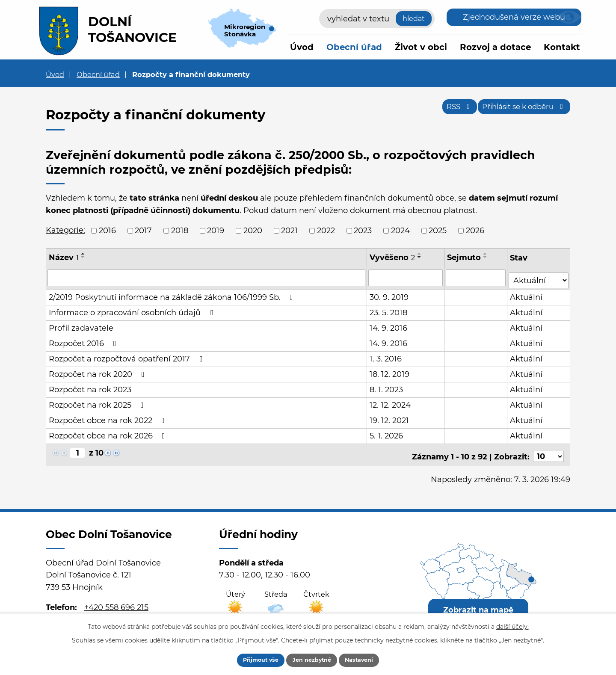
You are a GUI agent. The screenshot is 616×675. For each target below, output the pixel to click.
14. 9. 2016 (389, 326)
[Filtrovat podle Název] (207, 278)
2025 (438, 231)
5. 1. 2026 (387, 433)
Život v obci (421, 47)
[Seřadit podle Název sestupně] (83, 257)
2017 (143, 231)
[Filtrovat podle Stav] (539, 277)
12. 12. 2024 (391, 403)
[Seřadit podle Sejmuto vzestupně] (486, 254)
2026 (475, 231)
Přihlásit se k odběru (518, 110)
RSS (443, 110)
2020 (253, 231)
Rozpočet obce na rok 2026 (109, 433)
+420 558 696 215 (116, 601)
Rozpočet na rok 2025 (98, 403)
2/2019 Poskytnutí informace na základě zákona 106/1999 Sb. (173, 295)
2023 (363, 231)
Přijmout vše (251, 659)
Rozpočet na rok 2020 (98, 372)
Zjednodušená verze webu (514, 17)
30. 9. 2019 (389, 295)
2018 (180, 231)
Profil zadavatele (81, 326)
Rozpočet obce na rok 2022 (108, 418)
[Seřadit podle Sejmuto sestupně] (486, 257)
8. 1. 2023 (387, 387)
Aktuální (527, 295)
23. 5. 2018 (389, 310)
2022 (326, 231)
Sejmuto (465, 258)
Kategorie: (65, 230)
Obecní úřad (354, 47)
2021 (289, 231)
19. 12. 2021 (390, 418)
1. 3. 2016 (386, 356)
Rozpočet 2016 (84, 341)
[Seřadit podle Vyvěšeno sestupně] (420, 257)
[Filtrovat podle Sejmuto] (477, 278)
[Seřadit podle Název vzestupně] (83, 254)
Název (64, 258)
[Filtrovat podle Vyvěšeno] (406, 278)
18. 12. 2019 (390, 372)
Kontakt (562, 47)
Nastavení (369, 659)
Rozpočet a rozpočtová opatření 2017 (127, 356)
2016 (107, 231)
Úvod (302, 47)
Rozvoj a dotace (495, 47)
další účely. (512, 625)
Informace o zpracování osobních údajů (133, 310)
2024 (400, 231)
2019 (216, 231)
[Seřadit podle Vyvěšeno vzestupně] (420, 254)
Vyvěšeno (393, 258)
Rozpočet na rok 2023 (90, 387)
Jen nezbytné (312, 659)
